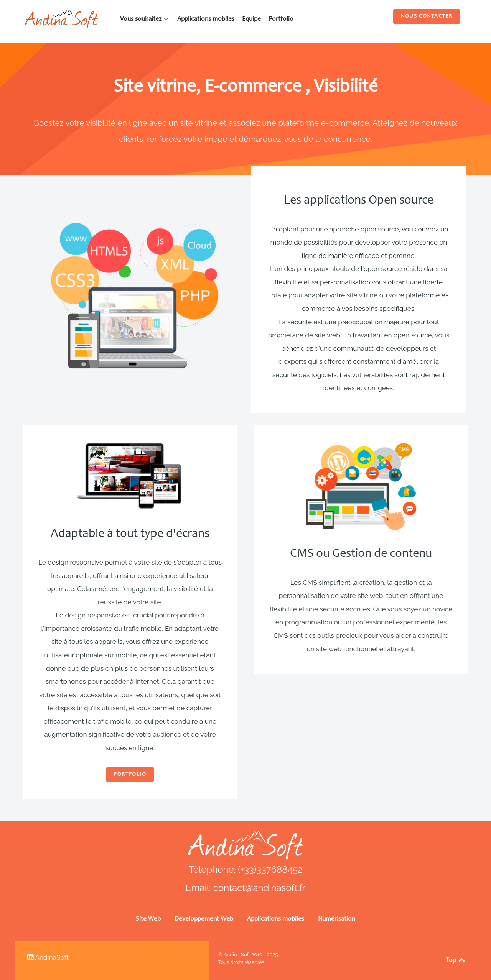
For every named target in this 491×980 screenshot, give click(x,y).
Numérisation (337, 919)
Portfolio (88, 775)
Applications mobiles (276, 919)
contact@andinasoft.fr (259, 888)
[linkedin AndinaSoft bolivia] (48, 957)
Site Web (148, 919)
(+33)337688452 (270, 869)
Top (456, 960)
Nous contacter (427, 16)
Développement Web (204, 919)
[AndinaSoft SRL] (61, 21)
